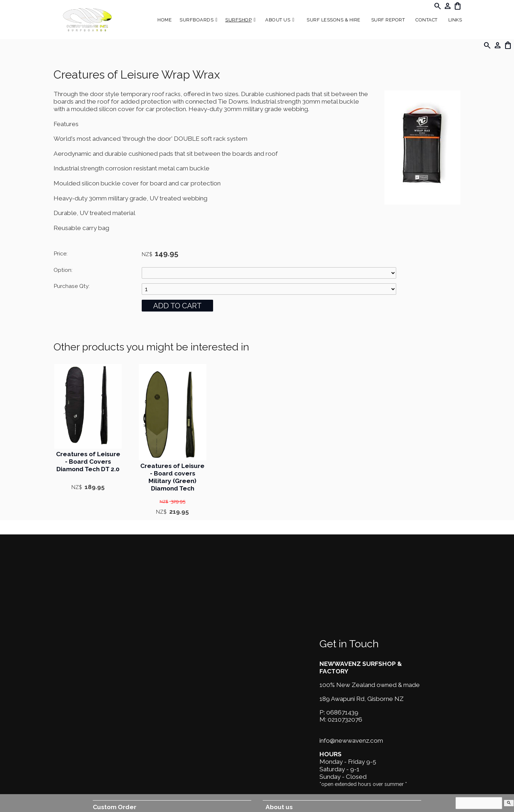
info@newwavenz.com (351, 741)
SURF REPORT (388, 20)
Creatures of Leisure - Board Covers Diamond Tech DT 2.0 (88, 462)
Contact (427, 20)
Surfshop (238, 20)
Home (165, 20)
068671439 (342, 712)
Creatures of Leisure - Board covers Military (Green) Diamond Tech (172, 477)
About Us (278, 20)
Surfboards (196, 20)
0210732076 (345, 719)
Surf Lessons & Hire (334, 20)
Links (455, 20)
